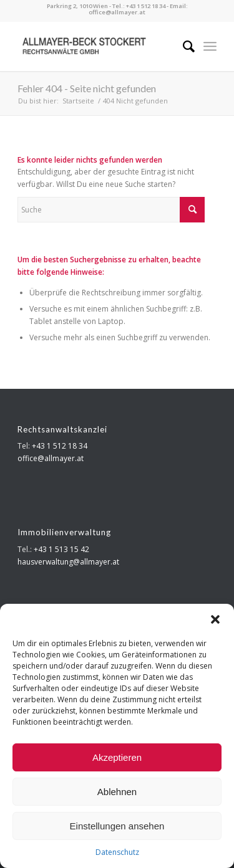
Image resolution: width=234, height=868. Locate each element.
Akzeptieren (117, 757)
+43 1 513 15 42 (61, 549)
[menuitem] (183, 46)
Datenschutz (117, 852)
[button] (215, 619)
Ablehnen (117, 792)
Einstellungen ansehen (117, 826)
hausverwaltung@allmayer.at (68, 562)
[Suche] (183, 46)
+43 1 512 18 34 (146, 6)
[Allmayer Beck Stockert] (97, 46)
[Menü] (210, 46)
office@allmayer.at (117, 12)
